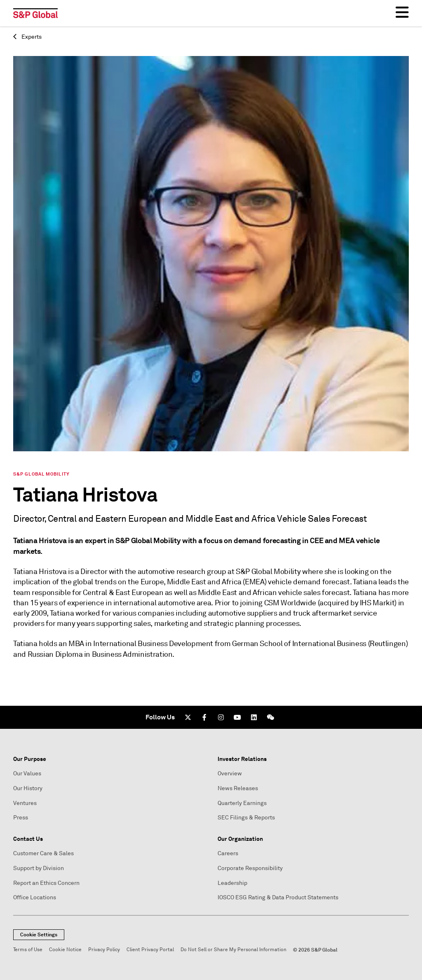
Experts (27, 37)
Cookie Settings (39, 935)
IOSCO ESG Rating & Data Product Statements (278, 897)
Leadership (232, 883)
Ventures (25, 803)
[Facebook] (204, 717)
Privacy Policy (104, 950)
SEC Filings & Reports (246, 818)
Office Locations (35, 897)
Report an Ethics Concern (46, 883)
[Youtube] (237, 717)
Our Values (27, 773)
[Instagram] (221, 717)
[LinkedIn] (254, 717)
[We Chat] (270, 717)
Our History (28, 788)
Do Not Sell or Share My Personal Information (233, 950)
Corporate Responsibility (250, 868)
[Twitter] (188, 717)
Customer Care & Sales (43, 853)
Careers (228, 853)
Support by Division (39, 868)
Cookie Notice (65, 950)
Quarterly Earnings (242, 803)
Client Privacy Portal (150, 950)
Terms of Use (28, 950)
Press (21, 818)
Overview (230, 773)
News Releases (238, 788)
